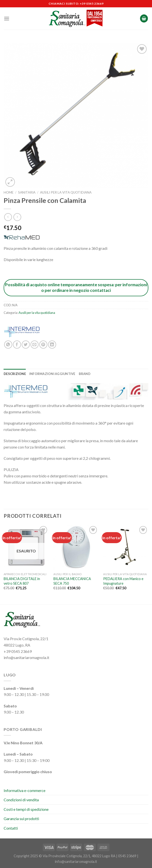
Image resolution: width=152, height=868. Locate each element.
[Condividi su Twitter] (26, 345)
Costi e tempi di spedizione (26, 809)
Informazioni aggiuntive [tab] (52, 374)
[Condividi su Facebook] (17, 345)
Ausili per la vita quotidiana (66, 192)
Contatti (11, 828)
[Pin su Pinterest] (43, 345)
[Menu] (7, 18)
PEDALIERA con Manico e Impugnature (123, 581)
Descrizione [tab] (15, 374)
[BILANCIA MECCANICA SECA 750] (76, 547)
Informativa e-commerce (25, 790)
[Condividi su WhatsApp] (8, 345)
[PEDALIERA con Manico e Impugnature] (126, 547)
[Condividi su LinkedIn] (52, 345)
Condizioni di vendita (21, 800)
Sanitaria (27, 192)
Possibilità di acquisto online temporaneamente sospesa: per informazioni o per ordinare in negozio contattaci (76, 287)
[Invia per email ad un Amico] (35, 345)
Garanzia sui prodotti (21, 819)
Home (9, 192)
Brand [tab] (85, 374)
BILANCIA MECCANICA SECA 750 (72, 581)
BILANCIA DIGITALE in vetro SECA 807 (22, 581)
